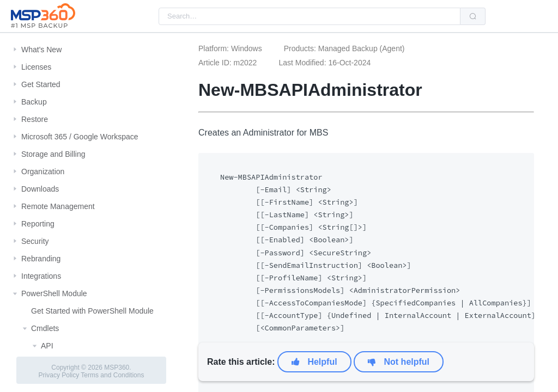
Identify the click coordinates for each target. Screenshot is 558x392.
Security (35, 241)
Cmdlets (45, 328)
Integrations (41, 276)
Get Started (41, 84)
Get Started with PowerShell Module (92, 311)
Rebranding (41, 259)
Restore (35, 119)
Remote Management (58, 206)
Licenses (36, 67)
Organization (43, 171)
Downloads (40, 189)
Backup (34, 102)
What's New (41, 50)
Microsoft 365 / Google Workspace (80, 137)
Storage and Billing (53, 154)
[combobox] (310, 16)
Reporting (38, 224)
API (47, 346)
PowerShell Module (54, 293)
